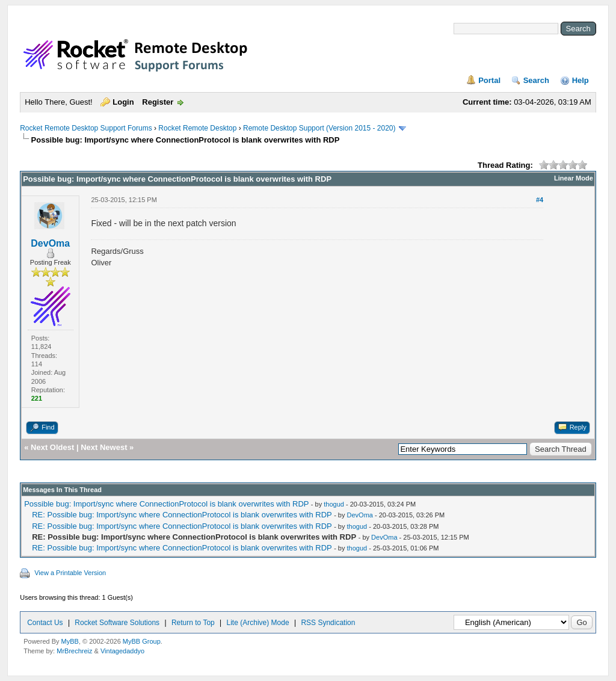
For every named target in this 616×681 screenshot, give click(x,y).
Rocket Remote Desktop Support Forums (86, 128)
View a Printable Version (70, 573)
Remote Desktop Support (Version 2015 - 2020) (319, 128)
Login (123, 102)
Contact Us (45, 623)
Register (158, 102)
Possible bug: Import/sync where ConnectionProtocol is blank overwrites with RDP (166, 504)
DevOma (50, 243)
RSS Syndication (328, 623)
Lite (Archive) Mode (258, 623)
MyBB (70, 641)
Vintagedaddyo (122, 651)
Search (536, 80)
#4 (540, 200)
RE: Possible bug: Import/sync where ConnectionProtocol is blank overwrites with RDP (182, 515)
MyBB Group (142, 641)
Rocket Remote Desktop (197, 128)
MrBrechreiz (74, 651)
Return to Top (193, 623)
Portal (489, 80)
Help (581, 80)
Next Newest (104, 447)
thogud (334, 504)
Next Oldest (52, 447)
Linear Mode (574, 178)
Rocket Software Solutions (117, 623)
